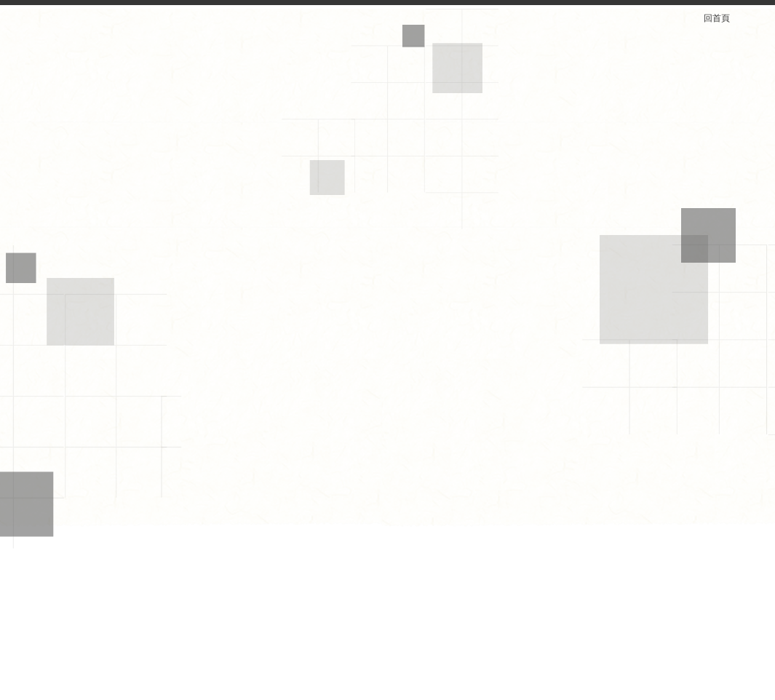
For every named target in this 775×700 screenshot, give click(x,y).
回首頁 (726, 18)
